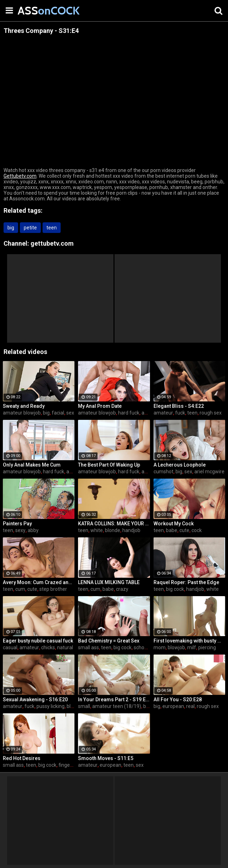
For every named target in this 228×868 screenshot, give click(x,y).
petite (30, 228)
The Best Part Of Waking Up (109, 465)
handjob (131, 530)
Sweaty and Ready (24, 406)
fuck (180, 413)
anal (146, 413)
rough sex (211, 413)
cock (197, 530)
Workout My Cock (174, 524)
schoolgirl (144, 647)
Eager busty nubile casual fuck (38, 641)
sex (70, 413)
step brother (53, 589)
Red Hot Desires (22, 758)
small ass (88, 647)
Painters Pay (17, 524)
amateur (163, 413)
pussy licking (51, 706)
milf (192, 647)
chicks (48, 647)
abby (33, 530)
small (84, 706)
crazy (122, 589)
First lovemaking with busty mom (189, 641)
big (11, 228)
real (190, 706)
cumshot (163, 472)
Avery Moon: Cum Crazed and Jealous (39, 582)
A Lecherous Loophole (180, 465)
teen (52, 228)
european (173, 706)
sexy (20, 530)
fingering (68, 765)
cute (184, 530)
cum (20, 589)
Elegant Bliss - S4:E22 (179, 406)
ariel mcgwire (209, 472)
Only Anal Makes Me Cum (32, 465)
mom (160, 647)
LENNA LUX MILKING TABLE (109, 582)
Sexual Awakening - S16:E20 (35, 699)
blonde (113, 530)
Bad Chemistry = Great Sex (109, 641)
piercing (207, 647)
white (97, 530)
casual (10, 647)
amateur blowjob (22, 413)
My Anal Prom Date (100, 406)
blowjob (176, 647)
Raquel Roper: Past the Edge (186, 582)
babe (172, 530)
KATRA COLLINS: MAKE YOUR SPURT (114, 524)
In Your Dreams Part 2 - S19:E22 (114, 699)
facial (58, 413)
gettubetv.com (52, 243)
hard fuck (129, 413)
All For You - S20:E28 (178, 699)
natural (65, 647)
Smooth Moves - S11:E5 (106, 758)
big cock (175, 589)
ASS (35, 10)
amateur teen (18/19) (117, 706)
